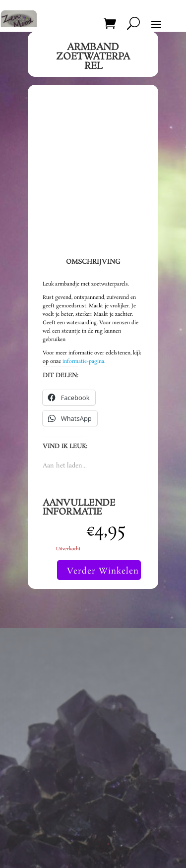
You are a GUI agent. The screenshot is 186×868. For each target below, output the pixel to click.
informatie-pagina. (84, 361)
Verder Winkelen (103, 571)
